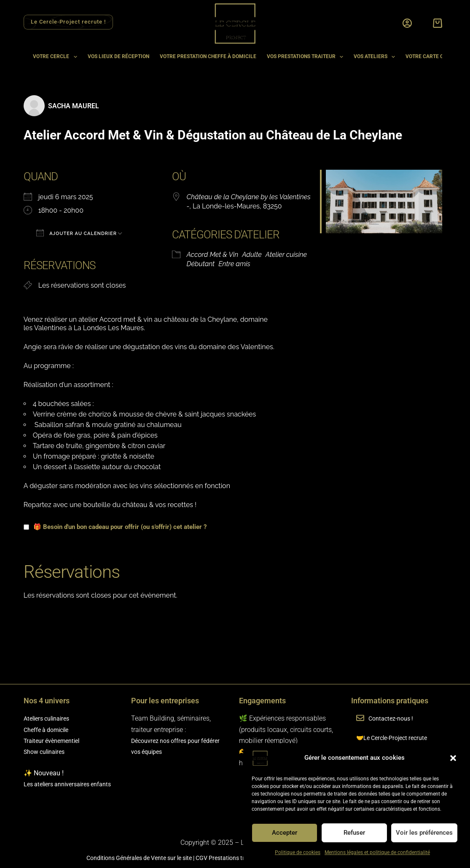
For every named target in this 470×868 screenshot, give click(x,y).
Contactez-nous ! (395, 718)
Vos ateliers (376, 57)
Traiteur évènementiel (55, 741)
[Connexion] (407, 23)
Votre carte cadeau (433, 56)
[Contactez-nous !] (360, 718)
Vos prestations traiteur (307, 57)
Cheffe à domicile (50, 730)
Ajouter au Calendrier (77, 233)
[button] (453, 758)
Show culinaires (47, 752)
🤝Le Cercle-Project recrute (396, 738)
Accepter (285, 833)
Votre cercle (56, 57)
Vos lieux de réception (118, 56)
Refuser (354, 833)
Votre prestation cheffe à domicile (208, 56)
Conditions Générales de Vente (111, 858)
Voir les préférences (424, 833)
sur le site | (174, 858)
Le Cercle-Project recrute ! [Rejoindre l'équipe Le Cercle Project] (68, 22)
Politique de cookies (298, 852)
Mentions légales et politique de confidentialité (377, 852)
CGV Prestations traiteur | (229, 858)
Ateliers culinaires (50, 718)
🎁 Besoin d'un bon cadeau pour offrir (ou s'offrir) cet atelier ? (115, 527)
